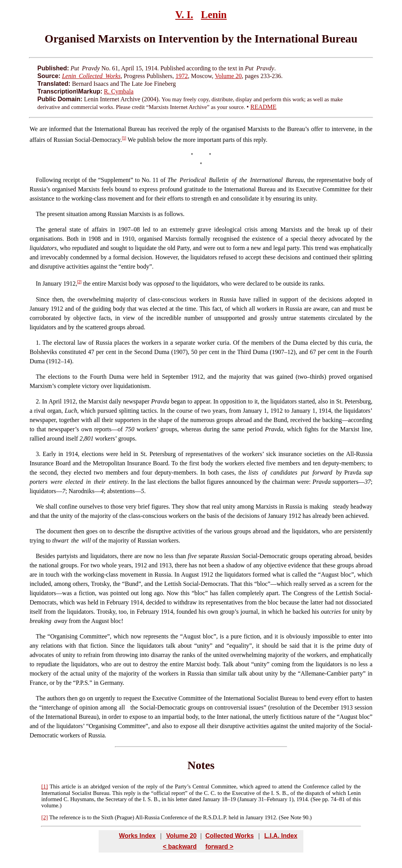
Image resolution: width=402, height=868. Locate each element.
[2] (80, 282)
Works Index (137, 836)
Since (43, 299)
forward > (219, 847)
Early (49, 454)
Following (48, 180)
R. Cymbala (119, 91)
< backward (180, 847)
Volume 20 (228, 76)
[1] (124, 138)
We (33, 129)
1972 (181, 76)
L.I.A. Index (281, 836)
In (38, 284)
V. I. (184, 15)
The (40, 214)
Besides (45, 556)
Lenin (214, 15)
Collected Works (230, 836)
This (55, 786)
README (263, 107)
